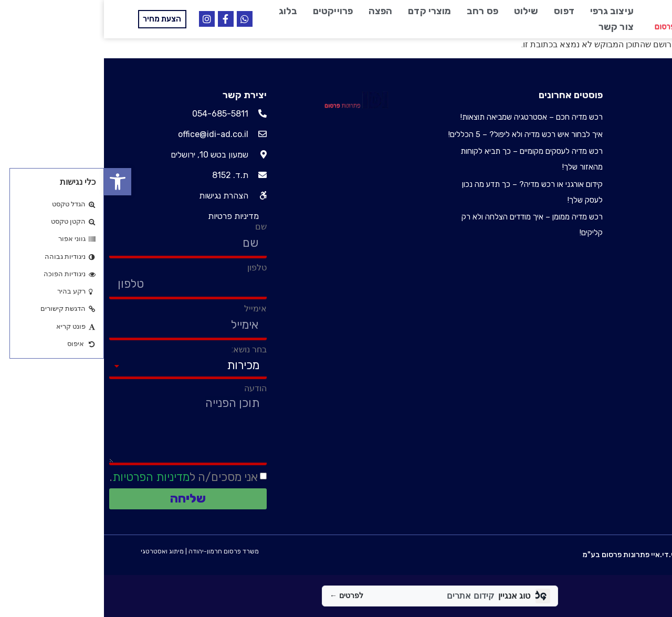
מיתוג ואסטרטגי (58, 551)
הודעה (151, 389)
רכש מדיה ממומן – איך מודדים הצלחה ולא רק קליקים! (428, 225)
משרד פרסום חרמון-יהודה (120, 551)
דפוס (460, 11)
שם (157, 227)
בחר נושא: (145, 350)
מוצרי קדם (325, 11)
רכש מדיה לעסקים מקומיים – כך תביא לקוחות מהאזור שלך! (428, 159)
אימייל (151, 309)
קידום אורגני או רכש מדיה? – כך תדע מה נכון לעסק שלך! (428, 192)
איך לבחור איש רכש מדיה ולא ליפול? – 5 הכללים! (422, 134)
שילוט (422, 11)
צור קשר (512, 27)
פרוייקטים (229, 11)
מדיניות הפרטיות (47, 477)
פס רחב (379, 11)
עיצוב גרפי (508, 11)
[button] (14, 182)
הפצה (276, 11)
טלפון (153, 268)
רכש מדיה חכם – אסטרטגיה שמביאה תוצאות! (428, 117)
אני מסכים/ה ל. (80, 477)
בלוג (184, 11)
